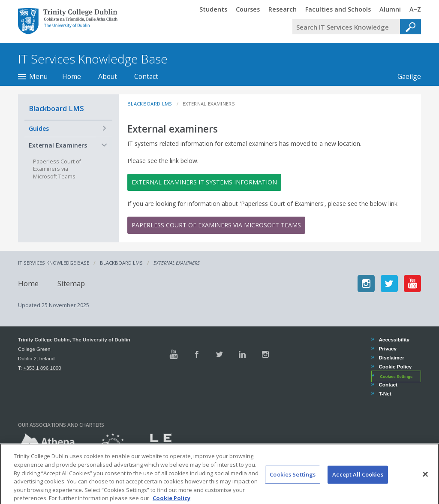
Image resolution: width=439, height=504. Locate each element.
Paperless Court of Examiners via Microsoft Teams (216, 225)
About (108, 76)
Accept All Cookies (358, 483)
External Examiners (58, 145)
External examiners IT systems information (204, 182)
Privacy (387, 349)
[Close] (425, 483)
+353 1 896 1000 (42, 368)
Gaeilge (405, 76)
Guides (39, 128)
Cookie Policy (395, 367)
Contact (146, 76)
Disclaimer (391, 358)
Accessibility (394, 340)
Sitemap (71, 283)
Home (72, 76)
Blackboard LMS (56, 108)
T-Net (385, 394)
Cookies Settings (396, 376)
